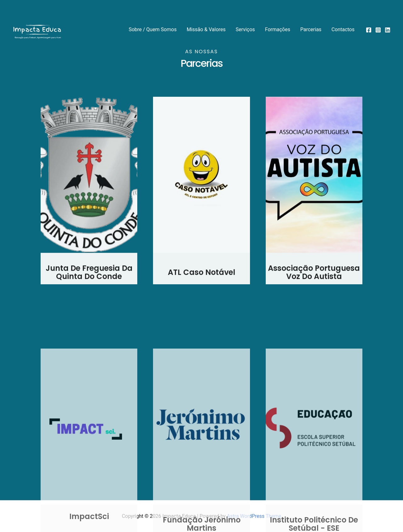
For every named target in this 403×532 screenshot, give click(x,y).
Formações (278, 29)
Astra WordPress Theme (254, 516)
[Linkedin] (388, 30)
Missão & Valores (206, 29)
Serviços (245, 29)
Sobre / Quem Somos (153, 29)
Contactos (343, 29)
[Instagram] (378, 30)
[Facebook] (369, 30)
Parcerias (311, 29)
